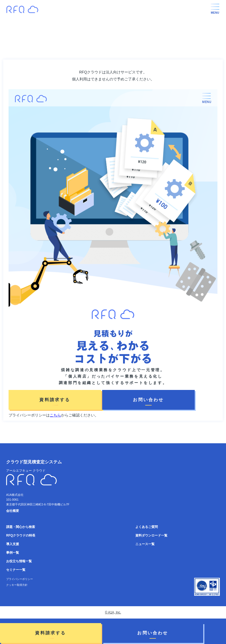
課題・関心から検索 (21, 527)
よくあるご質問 (147, 527)
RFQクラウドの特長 (21, 535)
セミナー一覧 (16, 570)
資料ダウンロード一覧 (151, 535)
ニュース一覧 (145, 544)
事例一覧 (13, 553)
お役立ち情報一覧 (19, 561)
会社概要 (13, 511)
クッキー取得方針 (17, 585)
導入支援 (13, 544)
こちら (55, 415)
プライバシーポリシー (20, 579)
